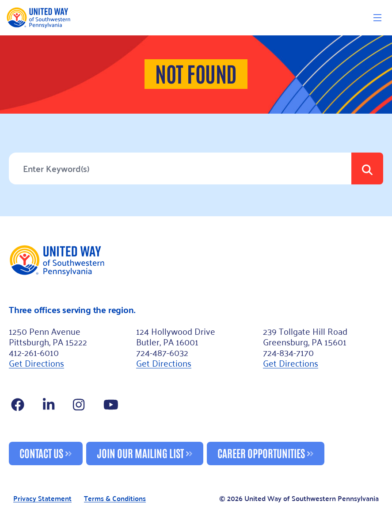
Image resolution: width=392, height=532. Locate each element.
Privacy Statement (42, 499)
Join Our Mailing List (140, 453)
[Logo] (38, 17)
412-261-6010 (34, 352)
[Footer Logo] (196, 260)
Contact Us (41, 453)
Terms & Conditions (115, 499)
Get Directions (36, 363)
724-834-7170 (288, 352)
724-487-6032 (162, 352)
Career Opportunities (261, 453)
